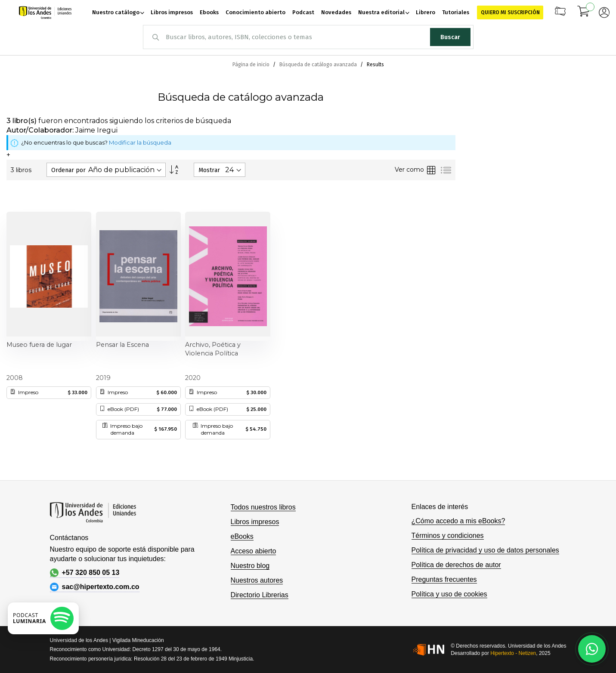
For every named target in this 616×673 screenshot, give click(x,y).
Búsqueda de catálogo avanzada (319, 65)
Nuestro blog (250, 566)
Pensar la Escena (122, 345)
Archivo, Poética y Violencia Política (213, 349)
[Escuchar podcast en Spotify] (43, 618)
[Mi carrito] (584, 12)
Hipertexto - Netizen (513, 653)
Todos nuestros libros (263, 507)
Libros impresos (255, 522)
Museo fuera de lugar (39, 345)
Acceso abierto (254, 551)
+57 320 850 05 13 (85, 573)
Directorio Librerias (260, 595)
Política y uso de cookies (449, 594)
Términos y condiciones (448, 536)
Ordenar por (68, 170)
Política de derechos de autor (456, 565)
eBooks (242, 536)
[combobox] (308, 37)
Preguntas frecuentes (444, 579)
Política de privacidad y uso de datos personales (485, 550)
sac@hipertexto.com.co (95, 587)
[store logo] (45, 12)
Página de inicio (252, 65)
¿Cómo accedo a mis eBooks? (458, 521)
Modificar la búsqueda (140, 142)
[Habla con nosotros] (592, 649)
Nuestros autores (257, 580)
